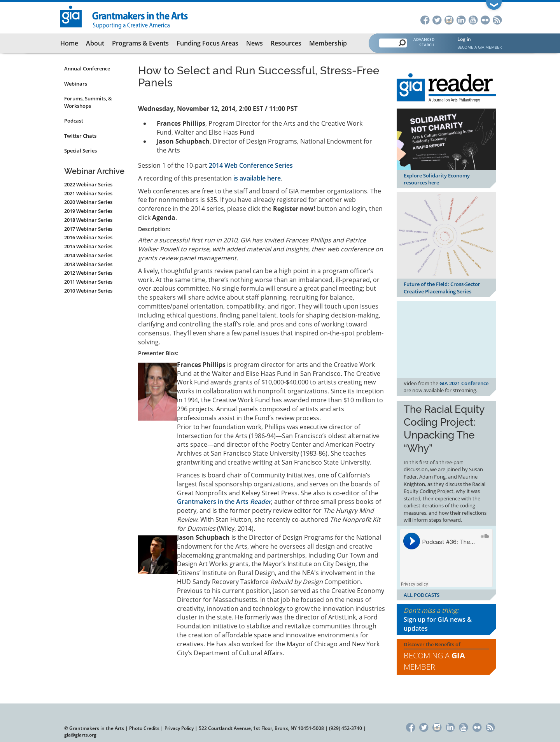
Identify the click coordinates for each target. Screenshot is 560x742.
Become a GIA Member (479, 47)
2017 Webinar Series (88, 229)
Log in (464, 39)
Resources (286, 43)
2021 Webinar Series (88, 193)
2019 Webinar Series (88, 211)
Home (69, 43)
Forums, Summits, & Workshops (88, 102)
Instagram (449, 19)
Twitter (437, 19)
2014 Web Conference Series (251, 165)
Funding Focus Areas (207, 43)
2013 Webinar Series (88, 264)
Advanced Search (424, 42)
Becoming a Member (434, 661)
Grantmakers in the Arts (224, 502)
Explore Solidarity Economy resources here (437, 179)
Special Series (80, 151)
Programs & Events (140, 43)
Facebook (425, 19)
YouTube (473, 19)
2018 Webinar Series (88, 220)
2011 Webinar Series (88, 282)
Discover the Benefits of (446, 657)
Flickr (485, 19)
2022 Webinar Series (88, 184)
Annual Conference (87, 68)
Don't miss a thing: (446, 620)
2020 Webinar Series (88, 202)
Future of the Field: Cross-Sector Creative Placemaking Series (442, 288)
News (255, 43)
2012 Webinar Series (88, 273)
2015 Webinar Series (88, 246)
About (95, 43)
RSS (497, 19)
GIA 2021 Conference (464, 383)
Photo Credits (144, 728)
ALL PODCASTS (422, 595)
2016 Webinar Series (88, 237)
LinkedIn (461, 19)
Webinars (76, 84)
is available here (257, 178)
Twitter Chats (80, 136)
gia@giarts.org (80, 735)
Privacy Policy (179, 728)
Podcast (74, 121)
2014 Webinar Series (88, 255)
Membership (328, 43)
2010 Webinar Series (88, 291)
